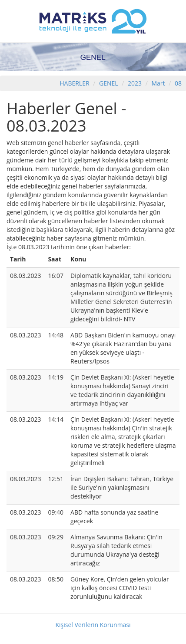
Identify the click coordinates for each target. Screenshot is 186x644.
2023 (136, 83)
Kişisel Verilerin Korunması (93, 625)
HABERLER (74, 83)
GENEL (109, 83)
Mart (158, 83)
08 (178, 83)
